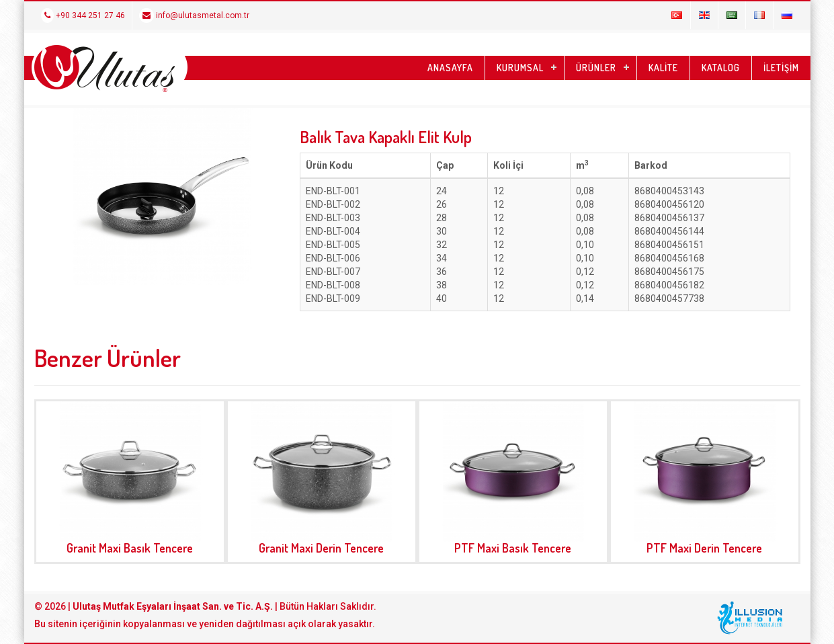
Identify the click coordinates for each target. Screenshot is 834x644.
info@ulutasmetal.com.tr (194, 15)
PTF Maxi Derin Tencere (704, 548)
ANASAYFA (450, 68)
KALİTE (663, 68)
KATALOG (721, 68)
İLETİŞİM (781, 68)
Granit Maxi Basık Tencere (130, 548)
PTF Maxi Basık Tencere (513, 548)
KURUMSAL (520, 68)
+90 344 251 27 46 (83, 15)
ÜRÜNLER (596, 68)
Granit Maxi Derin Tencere (321, 548)
